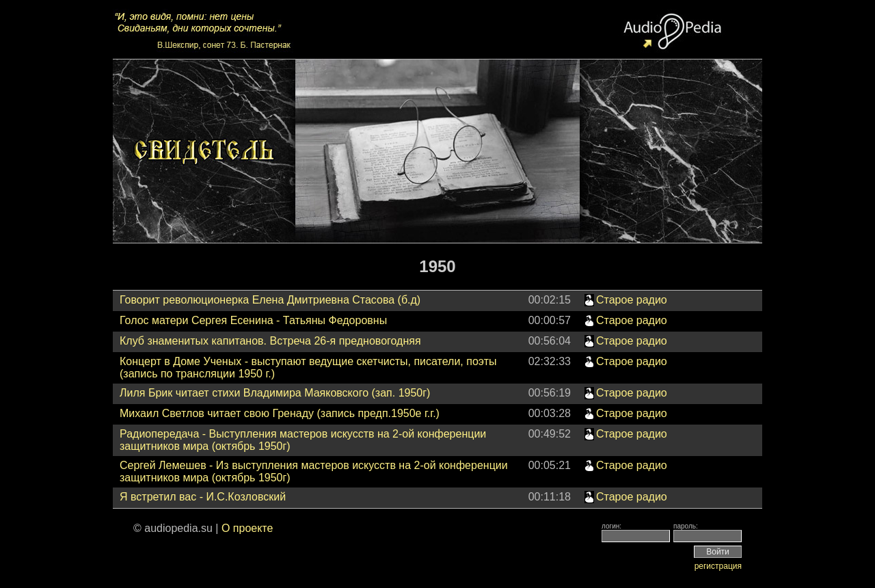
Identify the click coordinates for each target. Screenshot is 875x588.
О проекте (247, 528)
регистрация (718, 566)
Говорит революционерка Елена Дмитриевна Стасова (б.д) (270, 300)
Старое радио (632, 300)
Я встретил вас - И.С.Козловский (203, 497)
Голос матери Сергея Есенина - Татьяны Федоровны (253, 320)
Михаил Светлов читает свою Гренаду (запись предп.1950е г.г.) (280, 413)
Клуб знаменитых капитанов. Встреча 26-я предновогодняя (270, 341)
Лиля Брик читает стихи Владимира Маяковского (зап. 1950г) (275, 393)
